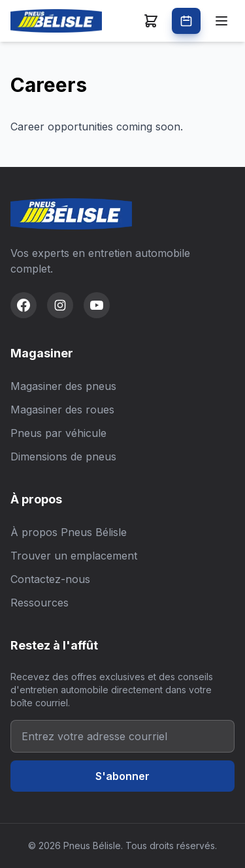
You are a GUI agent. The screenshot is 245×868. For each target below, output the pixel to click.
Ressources (40, 603)
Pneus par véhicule (58, 433)
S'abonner (122, 776)
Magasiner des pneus (63, 386)
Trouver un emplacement (74, 556)
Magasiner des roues (62, 410)
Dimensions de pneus (63, 456)
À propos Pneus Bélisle (69, 532)
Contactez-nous (50, 579)
